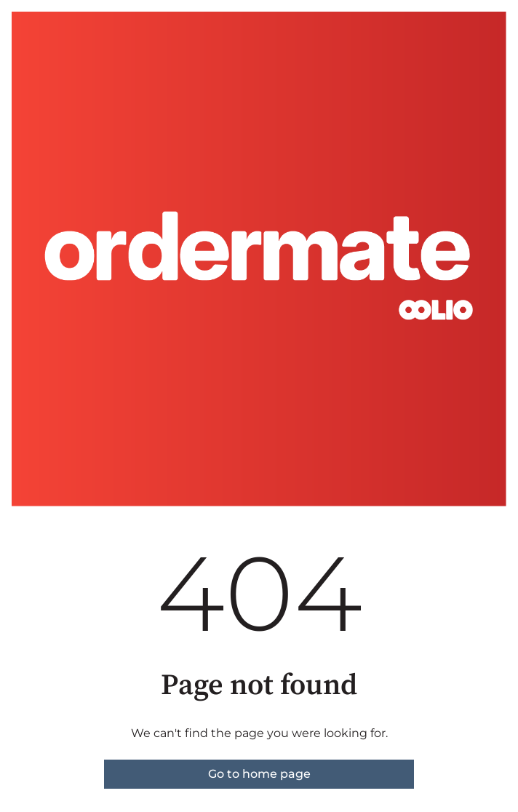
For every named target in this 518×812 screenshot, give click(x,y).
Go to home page (259, 774)
